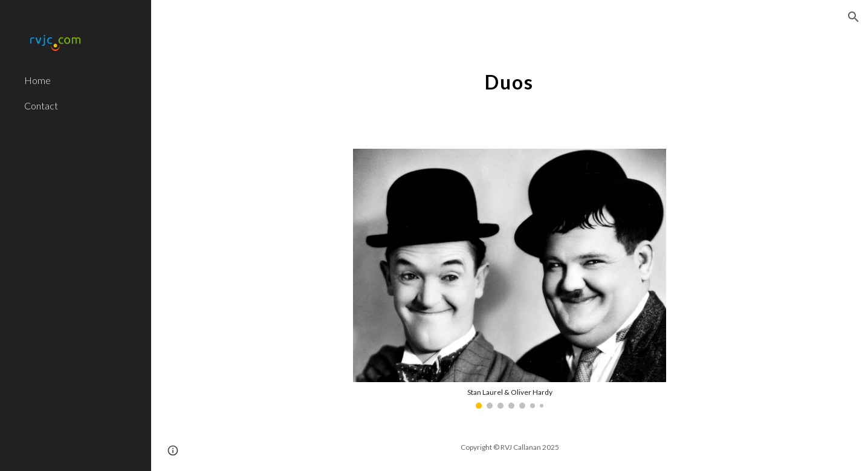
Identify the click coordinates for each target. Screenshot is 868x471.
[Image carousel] (510, 279)
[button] (853, 17)
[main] (509, 76)
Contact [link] (41, 106)
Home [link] (37, 80)
